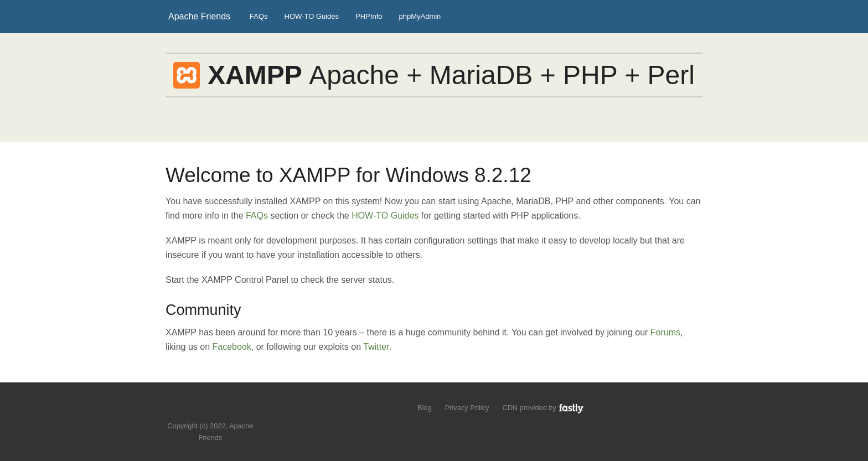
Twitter (376, 347)
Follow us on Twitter (200, 409)
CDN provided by (543, 408)
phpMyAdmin (420, 16)
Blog (425, 408)
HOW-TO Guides (312, 16)
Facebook (232, 347)
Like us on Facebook (218, 409)
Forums (665, 332)
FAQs (259, 16)
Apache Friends (199, 16)
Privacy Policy (467, 408)
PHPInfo (369, 16)
